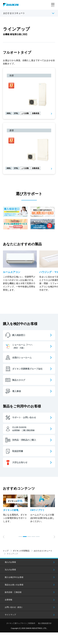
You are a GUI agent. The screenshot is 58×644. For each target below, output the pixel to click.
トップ (6, 551)
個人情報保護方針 (45, 623)
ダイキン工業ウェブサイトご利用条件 (21, 623)
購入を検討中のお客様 (14, 577)
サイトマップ (10, 615)
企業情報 (9, 600)
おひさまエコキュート (14, 13)
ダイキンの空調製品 (21, 551)
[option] (15, 509)
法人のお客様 (10, 570)
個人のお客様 (10, 562)
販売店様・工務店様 (13, 592)
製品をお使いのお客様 (14, 585)
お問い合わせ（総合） (14, 607)
